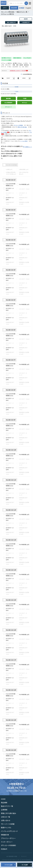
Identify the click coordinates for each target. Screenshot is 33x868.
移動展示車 (5, 840)
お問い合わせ (6, 826)
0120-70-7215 (16, 793)
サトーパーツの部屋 (8, 829)
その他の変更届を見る (27, 80)
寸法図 (25, 104)
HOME (3, 804)
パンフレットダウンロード (9, 836)
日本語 (21, 8)
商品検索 (4, 808)
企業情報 (4, 815)
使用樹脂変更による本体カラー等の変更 (17, 76)
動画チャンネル (6, 833)
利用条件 (4, 854)
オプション (25, 108)
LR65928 (24, 84)
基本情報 (8, 104)
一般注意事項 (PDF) (26, 22)
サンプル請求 (25, 865)
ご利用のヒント (28, 152)
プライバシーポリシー (8, 844)
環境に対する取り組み (22, 132)
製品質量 (26, 19)
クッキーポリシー (7, 847)
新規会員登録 (14, 8)
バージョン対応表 (24, 146)
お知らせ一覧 (5, 822)
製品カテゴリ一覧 (7, 811)
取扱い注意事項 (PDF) (11, 22)
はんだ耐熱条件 (8, 108)
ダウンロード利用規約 (18, 131)
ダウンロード (8, 112)
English (28, 8)
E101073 (8, 84)
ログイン (5, 8)
